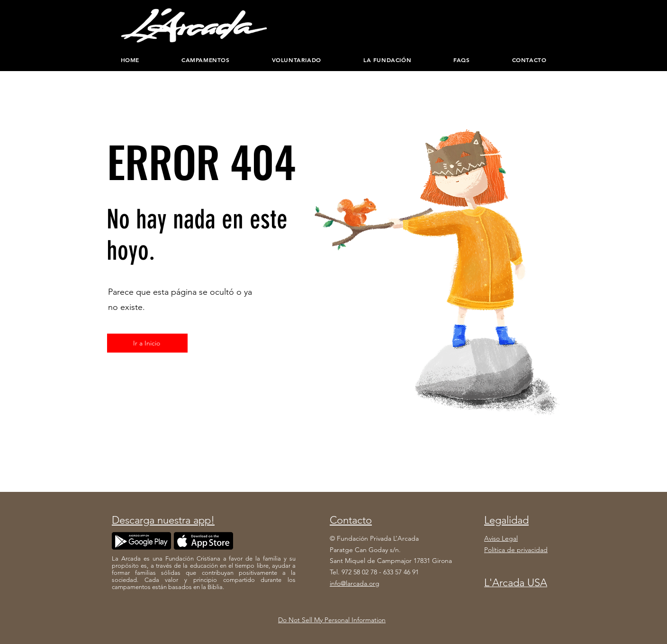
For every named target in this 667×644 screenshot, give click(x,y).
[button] (387, 60)
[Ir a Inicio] (147, 343)
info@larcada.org (355, 583)
